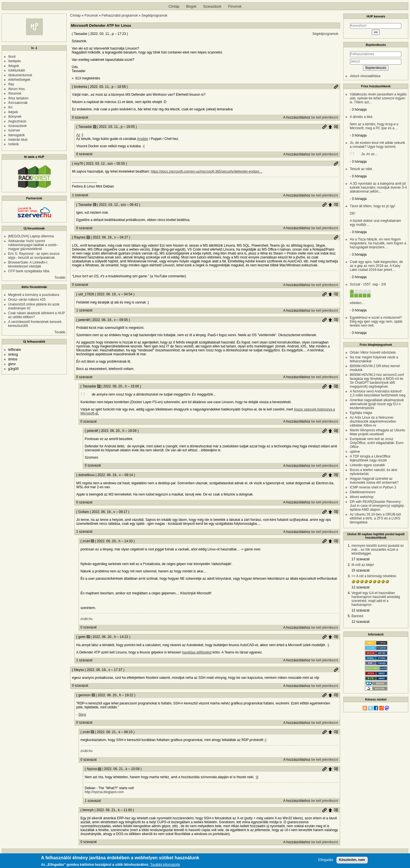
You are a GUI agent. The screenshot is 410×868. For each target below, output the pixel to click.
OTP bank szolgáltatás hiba (29, 271)
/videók (14, 144)
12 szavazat (360, 587)
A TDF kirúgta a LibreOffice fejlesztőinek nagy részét (370, 458)
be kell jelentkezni (325, 117)
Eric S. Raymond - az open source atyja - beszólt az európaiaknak (34, 256)
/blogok (14, 66)
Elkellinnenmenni (363, 492)
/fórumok (15, 93)
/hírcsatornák (18, 103)
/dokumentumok (20, 75)
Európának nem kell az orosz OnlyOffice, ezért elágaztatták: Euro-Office (377, 443)
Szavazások (212, 6)
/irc (10, 107)
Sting (82, 715)
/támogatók (16, 135)
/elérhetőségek (19, 80)
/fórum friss (16, 89)
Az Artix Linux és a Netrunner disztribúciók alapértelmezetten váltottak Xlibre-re (373, 421)
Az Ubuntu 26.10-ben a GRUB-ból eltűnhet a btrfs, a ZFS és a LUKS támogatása (375, 518)
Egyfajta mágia (361, 413)
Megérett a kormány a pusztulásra (34, 295)
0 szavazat (80, 117)
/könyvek (15, 117)
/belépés (15, 61)
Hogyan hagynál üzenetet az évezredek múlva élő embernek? (374, 481)
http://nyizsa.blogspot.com (104, 792)
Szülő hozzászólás (330, 127)
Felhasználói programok (120, 15)
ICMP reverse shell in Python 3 (373, 487)
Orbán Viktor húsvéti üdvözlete (373, 352)
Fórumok (235, 6)
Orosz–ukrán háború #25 (27, 300)
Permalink (336, 87)
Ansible (142, 139)
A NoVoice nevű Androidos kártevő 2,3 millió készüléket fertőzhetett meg (377, 393)
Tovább (60, 278)
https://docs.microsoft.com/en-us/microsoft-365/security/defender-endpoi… (207, 171)
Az (78, 135)
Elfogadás (326, 861)
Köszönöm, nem (352, 861)
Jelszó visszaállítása (365, 76)
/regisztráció (17, 121)
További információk (165, 866)
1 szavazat (80, 195)
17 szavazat (360, 559)
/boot (12, 57)
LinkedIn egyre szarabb (367, 465)
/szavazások (17, 126)
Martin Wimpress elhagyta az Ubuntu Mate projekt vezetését (377, 432)
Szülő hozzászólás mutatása (336, 127)
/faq (11, 84)
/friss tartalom (18, 98)
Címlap (174, 6)
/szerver (14, 130)
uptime (355, 452)
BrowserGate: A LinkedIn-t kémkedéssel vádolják (28, 264)
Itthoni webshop (362, 497)
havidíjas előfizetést (197, 652)
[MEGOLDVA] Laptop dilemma (31, 236)
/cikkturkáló (17, 70)
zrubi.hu (87, 619)
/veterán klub (18, 140)
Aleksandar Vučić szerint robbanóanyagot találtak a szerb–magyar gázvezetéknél (33, 245)
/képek (13, 112)
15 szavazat (360, 570)
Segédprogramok (154, 15)
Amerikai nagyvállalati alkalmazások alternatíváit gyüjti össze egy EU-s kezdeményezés (377, 404)
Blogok (191, 6)
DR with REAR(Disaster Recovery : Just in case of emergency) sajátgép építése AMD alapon (377, 506)
